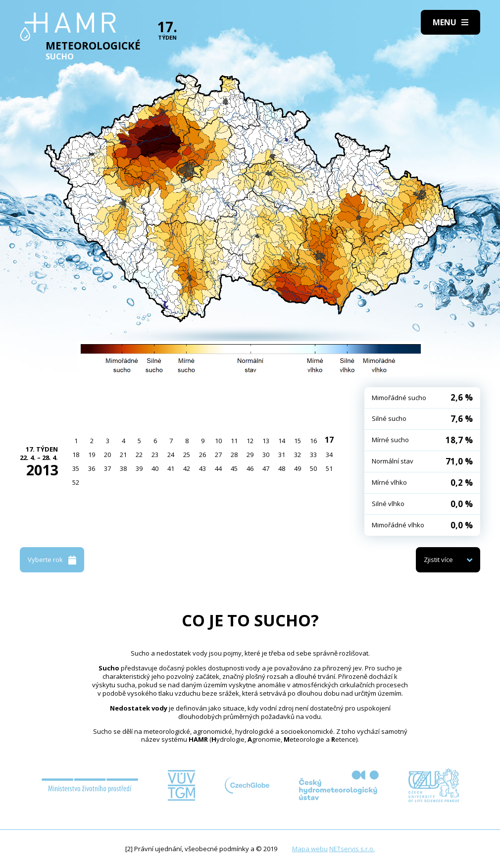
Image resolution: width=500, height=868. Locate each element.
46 (250, 468)
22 (139, 455)
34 (329, 455)
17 (329, 440)
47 (266, 468)
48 (282, 468)
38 (123, 468)
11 (234, 441)
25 (187, 455)
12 (250, 441)
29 (250, 455)
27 (218, 455)
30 (266, 455)
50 (313, 468)
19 (92, 455)
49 (298, 468)
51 (329, 468)
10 (218, 441)
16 (313, 441)
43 (202, 468)
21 (123, 455)
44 (218, 468)
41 (171, 468)
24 (171, 455)
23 (155, 455)
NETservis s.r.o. (352, 849)
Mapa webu (310, 849)
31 (282, 455)
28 (234, 455)
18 (76, 455)
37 (107, 468)
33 (313, 455)
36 (92, 468)
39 (139, 468)
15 (298, 441)
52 (76, 482)
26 (202, 455)
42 (187, 468)
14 (282, 441)
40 (155, 468)
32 (298, 455)
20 (107, 455)
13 (266, 441)
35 (76, 468)
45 (234, 468)
